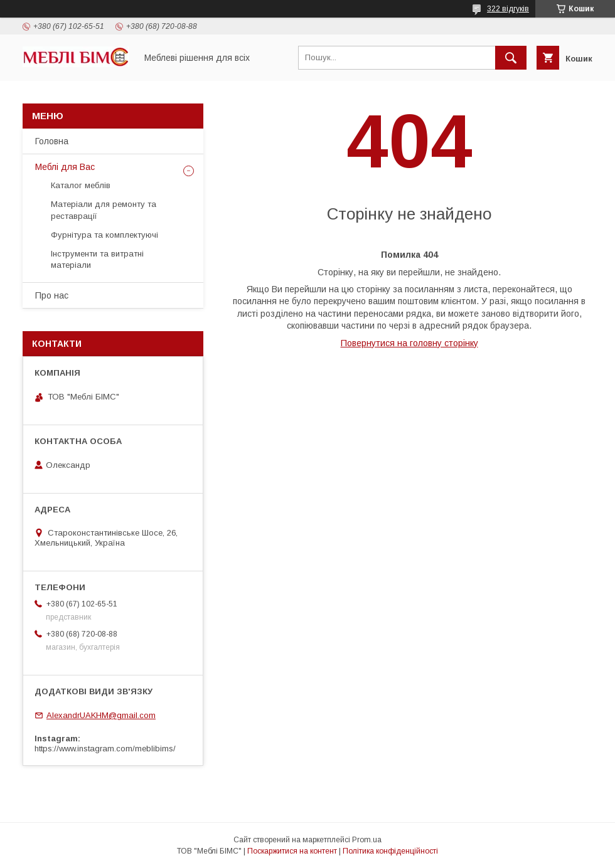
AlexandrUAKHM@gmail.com (101, 715)
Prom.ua (367, 840)
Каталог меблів (81, 185)
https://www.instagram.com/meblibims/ (105, 749)
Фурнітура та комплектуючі (104, 235)
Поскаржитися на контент (292, 851)
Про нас (52, 295)
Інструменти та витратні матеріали (97, 259)
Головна (52, 141)
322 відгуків (508, 9)
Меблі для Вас (65, 167)
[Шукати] (511, 58)
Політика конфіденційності (390, 851)
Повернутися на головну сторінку (409, 343)
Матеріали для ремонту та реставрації (104, 210)
